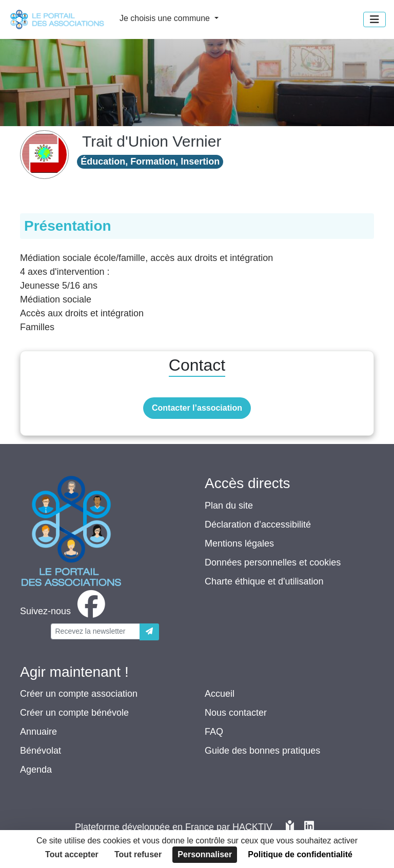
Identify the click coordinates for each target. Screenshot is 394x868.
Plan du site (229, 506)
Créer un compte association (79, 694)
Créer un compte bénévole (74, 713)
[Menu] (375, 19)
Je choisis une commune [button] (166, 18)
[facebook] (65, 611)
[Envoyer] (149, 632)
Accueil (220, 694)
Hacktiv (252, 827)
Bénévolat (41, 751)
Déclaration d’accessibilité (258, 524)
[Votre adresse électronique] (95, 631)
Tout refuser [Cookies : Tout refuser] (138, 854)
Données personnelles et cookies (273, 562)
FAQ (214, 732)
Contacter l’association (197, 408)
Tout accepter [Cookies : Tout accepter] (72, 854)
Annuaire (38, 732)
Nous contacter (236, 713)
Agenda (36, 770)
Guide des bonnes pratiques (262, 751)
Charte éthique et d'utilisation (264, 581)
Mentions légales (239, 543)
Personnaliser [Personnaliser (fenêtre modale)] (205, 854)
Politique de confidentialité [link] (300, 854)
